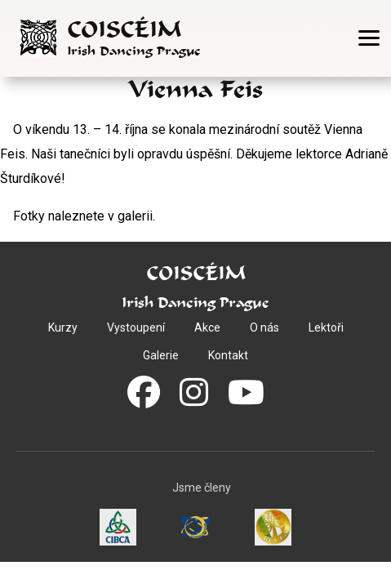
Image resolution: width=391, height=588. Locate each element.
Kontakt (228, 355)
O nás (264, 327)
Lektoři (326, 327)
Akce (207, 327)
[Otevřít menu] (369, 38)
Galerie (161, 355)
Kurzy (63, 327)
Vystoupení (136, 327)
